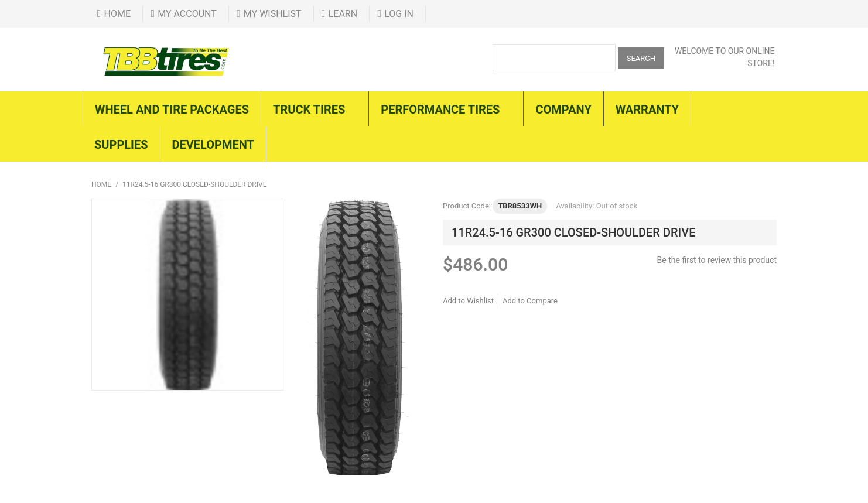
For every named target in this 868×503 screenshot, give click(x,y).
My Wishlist (273, 14)
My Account (187, 14)
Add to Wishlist (468, 301)
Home (117, 14)
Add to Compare (530, 301)
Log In (399, 14)
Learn (343, 14)
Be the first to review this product (717, 260)
